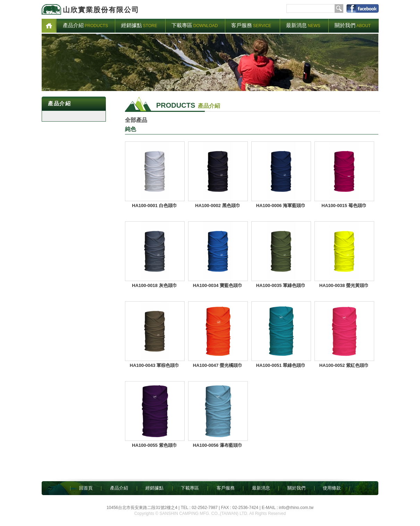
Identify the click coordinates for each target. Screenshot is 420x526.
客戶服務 (226, 488)
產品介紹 (119, 488)
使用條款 (332, 488)
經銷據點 (154, 488)
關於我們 (296, 488)
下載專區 (190, 488)
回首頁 (86, 488)
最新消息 (261, 488)
